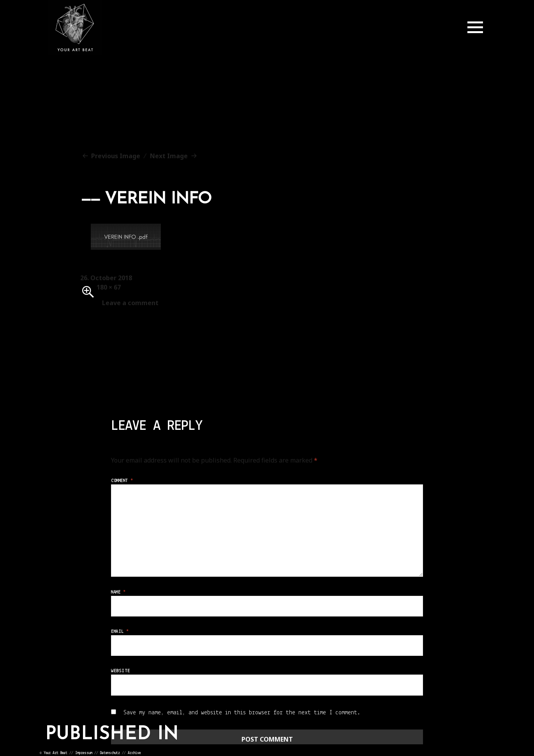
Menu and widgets (475, 27)
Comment (122, 481)
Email (120, 632)
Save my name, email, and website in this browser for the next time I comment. (242, 713)
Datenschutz (110, 753)
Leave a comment (130, 303)
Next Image (169, 156)
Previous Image (116, 156)
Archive (134, 753)
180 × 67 (109, 287)
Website (120, 671)
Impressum (84, 753)
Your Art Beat (56, 753)
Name (118, 592)
